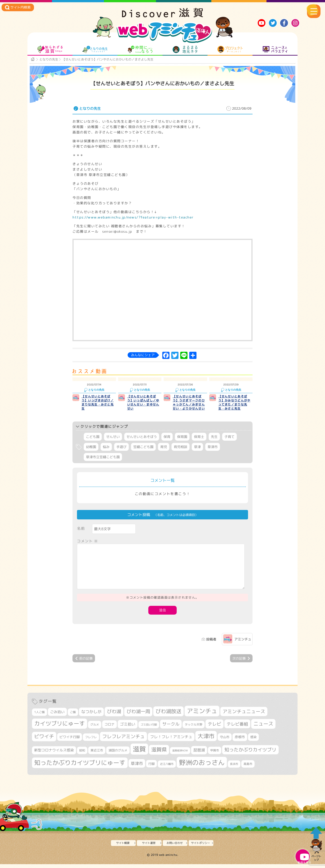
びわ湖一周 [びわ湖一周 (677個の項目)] (138, 716)
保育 (167, 442)
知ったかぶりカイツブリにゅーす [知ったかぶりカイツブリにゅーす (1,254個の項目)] (80, 767)
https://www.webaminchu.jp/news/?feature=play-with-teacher (133, 222)
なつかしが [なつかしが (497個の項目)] (91, 717)
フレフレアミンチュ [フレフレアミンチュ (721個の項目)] (123, 741)
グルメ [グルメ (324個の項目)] (95, 729)
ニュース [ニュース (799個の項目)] (263, 729)
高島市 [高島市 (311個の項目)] (248, 769)
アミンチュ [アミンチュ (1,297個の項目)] (202, 716)
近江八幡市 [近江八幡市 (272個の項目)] (167, 769)
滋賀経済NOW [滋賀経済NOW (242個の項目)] (180, 755)
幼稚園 (91, 452)
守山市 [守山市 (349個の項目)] (225, 742)
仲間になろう (140, 51)
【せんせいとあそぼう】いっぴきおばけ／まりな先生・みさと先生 (98, 407)
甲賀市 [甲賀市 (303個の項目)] (215, 755)
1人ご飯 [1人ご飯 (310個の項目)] (39, 717)
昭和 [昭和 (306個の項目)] (82, 755)
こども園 (93, 442)
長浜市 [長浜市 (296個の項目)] (234, 769)
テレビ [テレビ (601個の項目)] (214, 729)
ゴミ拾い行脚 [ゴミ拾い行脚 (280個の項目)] (149, 729)
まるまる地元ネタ (185, 51)
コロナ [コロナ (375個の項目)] (109, 729)
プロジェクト (230, 51)
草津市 (213, 452)
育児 (164, 452)
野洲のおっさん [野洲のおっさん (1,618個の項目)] (202, 767)
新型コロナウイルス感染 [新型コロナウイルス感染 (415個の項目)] (54, 755)
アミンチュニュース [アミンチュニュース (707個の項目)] (244, 716)
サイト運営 (150, 848)
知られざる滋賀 (50, 51)
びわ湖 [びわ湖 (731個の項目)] (114, 716)
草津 (197, 452)
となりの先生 (95, 51)
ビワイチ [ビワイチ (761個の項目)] (44, 741)
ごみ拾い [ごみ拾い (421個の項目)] (57, 717)
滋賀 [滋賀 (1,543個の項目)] (139, 754)
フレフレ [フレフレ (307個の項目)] (91, 742)
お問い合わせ (176, 848)
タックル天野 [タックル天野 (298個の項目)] (194, 729)
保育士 (199, 442)
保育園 (182, 442)
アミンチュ (243, 644)
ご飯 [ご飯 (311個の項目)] (73, 717)
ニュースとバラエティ (275, 51)
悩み (106, 452)
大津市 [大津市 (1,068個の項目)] (206, 741)
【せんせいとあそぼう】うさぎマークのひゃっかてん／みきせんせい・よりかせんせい (189, 407)
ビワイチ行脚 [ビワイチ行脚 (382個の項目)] (70, 742)
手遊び (121, 452)
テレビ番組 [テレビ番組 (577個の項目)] (237, 729)
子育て (229, 442)
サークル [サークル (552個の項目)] (171, 729)
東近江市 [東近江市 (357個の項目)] (97, 755)
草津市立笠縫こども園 (103, 462)
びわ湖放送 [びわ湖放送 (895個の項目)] (168, 716)
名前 (81, 533)
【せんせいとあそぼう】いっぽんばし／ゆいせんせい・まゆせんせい (143, 407)
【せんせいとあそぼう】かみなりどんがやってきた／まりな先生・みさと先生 (234, 407)
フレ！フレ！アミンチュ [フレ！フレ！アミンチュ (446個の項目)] (171, 741)
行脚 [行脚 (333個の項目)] (151, 768)
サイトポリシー (202, 848)
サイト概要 (124, 848)
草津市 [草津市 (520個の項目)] (137, 768)
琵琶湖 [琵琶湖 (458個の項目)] (199, 755)
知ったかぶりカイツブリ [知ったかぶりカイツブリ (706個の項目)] (250, 754)
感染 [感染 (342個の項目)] (253, 742)
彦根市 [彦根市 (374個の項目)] (240, 742)
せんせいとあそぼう (142, 442)
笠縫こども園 (143, 452)
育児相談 (181, 452)
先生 (214, 442)
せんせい (113, 442)
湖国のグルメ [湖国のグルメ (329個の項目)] (118, 755)
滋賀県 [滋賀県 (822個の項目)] (159, 754)
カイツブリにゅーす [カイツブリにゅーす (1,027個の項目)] (60, 728)
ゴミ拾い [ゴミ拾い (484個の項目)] (128, 729)
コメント (88, 546)
